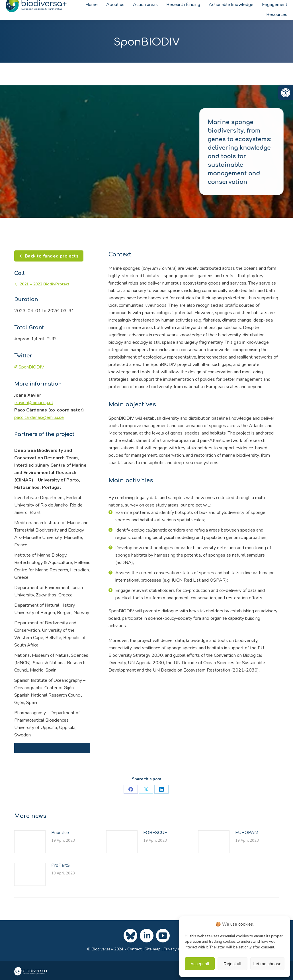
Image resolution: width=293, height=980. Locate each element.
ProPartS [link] (61, 865)
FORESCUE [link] (155, 833)
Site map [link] (153, 949)
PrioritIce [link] (60, 833)
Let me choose (267, 964)
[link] (286, 93)
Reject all (232, 964)
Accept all (200, 964)
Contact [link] (134, 949)
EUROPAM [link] (247, 833)
